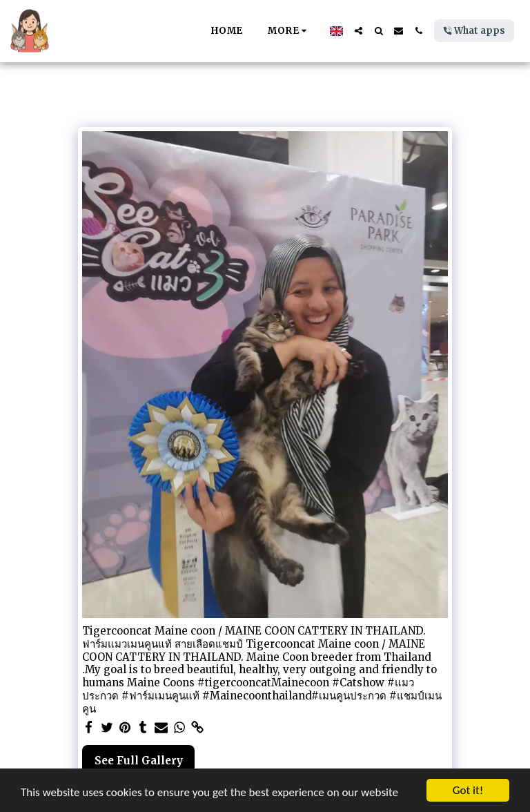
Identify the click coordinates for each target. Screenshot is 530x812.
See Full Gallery (139, 761)
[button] (359, 31)
